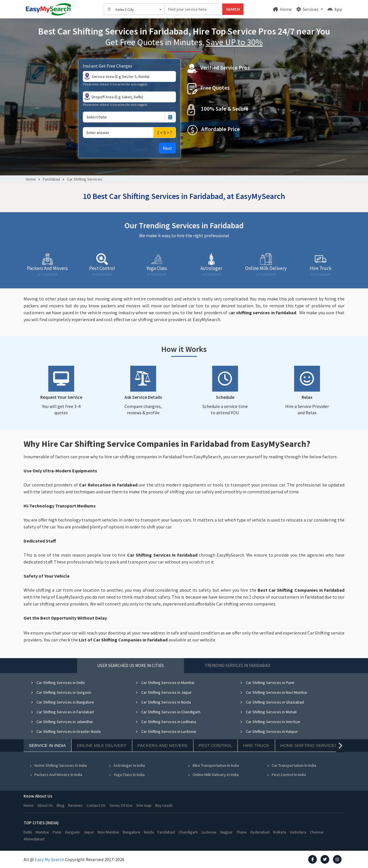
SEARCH (233, 9)
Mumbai (42, 832)
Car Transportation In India (291, 765)
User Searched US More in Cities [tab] (131, 665)
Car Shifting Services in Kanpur (269, 731)
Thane (241, 832)
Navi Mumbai (108, 832)
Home (282, 9)
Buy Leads (164, 805)
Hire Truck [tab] (256, 745)
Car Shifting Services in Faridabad (62, 712)
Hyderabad (260, 832)
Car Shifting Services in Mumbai (165, 683)
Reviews (75, 805)
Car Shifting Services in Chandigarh (168, 712)
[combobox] (134, 9)
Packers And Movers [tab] (163, 745)
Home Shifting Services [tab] (309, 745)
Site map (144, 805)
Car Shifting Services (85, 179)
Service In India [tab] (47, 745)
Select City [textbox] (125, 9)
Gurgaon (72, 832)
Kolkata (280, 832)
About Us (45, 805)
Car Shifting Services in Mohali (268, 712)
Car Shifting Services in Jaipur (163, 692)
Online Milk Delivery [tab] (102, 745)
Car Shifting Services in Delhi (58, 683)
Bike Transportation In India (213, 765)
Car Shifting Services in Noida (163, 702)
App (335, 9)
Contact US (96, 805)
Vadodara (298, 832)
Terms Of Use (121, 805)
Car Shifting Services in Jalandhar (62, 722)
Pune (57, 832)
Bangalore (132, 832)
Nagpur (226, 832)
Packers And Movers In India (56, 775)
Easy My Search (49, 859)
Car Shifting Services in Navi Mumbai (273, 692)
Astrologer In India (127, 765)
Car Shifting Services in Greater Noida (66, 731)
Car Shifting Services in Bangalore (62, 702)
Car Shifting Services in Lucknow (166, 731)
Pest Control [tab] (215, 745)
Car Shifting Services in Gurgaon (61, 692)
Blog (61, 805)
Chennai (317, 832)
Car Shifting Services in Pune (267, 683)
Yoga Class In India (126, 775)
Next (167, 148)
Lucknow (209, 832)
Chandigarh (188, 832)
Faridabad (51, 179)
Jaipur (89, 832)
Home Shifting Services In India (58, 765)
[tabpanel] (184, 733)
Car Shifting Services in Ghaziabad (272, 702)
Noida (149, 832)
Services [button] (308, 9)
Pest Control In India (286, 775)
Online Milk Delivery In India (213, 775)
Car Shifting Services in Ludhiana (166, 722)
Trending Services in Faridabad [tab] (237, 665)
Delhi (28, 832)
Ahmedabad (34, 839)
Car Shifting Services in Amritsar (270, 722)
